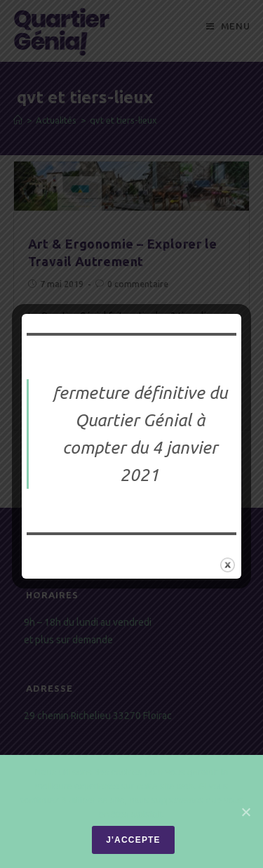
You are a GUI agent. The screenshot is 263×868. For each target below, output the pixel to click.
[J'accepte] (245, 812)
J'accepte (133, 840)
